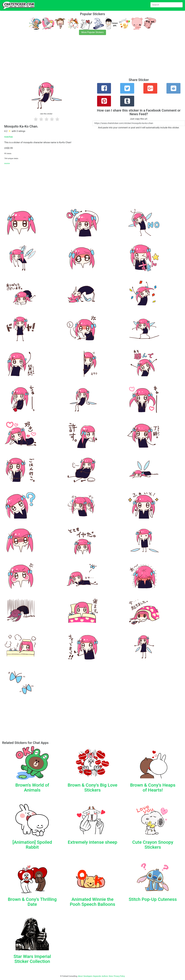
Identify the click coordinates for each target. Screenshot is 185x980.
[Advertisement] (85, 58)
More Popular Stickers (92, 32)
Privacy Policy (119, 976)
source (7, 163)
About (80, 976)
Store (111, 976)
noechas (9, 137)
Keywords (97, 976)
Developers (88, 976)
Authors (105, 976)
